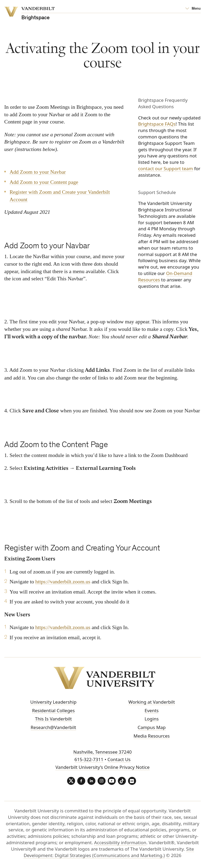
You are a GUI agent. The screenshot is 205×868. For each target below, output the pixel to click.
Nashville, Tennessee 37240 (102, 752)
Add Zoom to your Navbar (38, 172)
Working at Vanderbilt (152, 702)
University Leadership (53, 702)
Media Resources (152, 736)
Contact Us (119, 759)
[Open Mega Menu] (193, 9)
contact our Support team (166, 168)
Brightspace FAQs (157, 124)
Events (152, 710)
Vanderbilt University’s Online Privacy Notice (102, 767)
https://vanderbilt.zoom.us (63, 582)
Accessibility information (120, 842)
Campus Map (152, 727)
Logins (152, 719)
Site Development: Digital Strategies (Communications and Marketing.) (109, 852)
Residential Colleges (53, 710)
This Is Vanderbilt (53, 719)
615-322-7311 (89, 759)
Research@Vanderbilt (53, 727)
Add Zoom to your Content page (44, 182)
